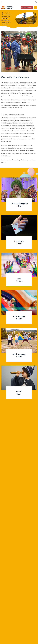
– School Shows (6, 24)
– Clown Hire (5, 18)
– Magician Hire (6, 17)
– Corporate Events (6, 15)
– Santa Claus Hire (6, 22)
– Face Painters (5, 20)
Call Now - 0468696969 (27, 7)
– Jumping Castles (6, 13)
